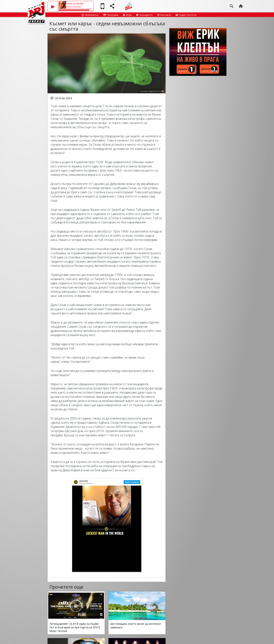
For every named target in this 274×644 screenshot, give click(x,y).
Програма (111, 15)
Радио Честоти (186, 15)
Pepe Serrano (155, 91)
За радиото (145, 15)
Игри (127, 15)
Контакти (164, 15)
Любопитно (90, 15)
